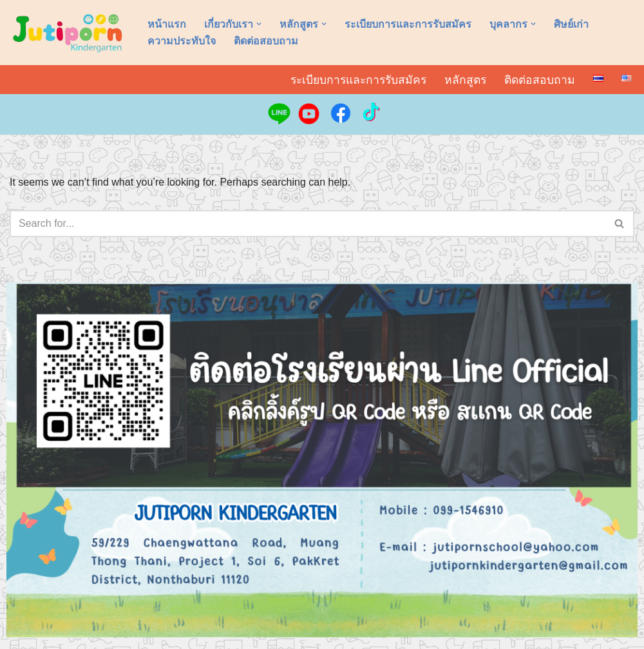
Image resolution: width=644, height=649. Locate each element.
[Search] (308, 224)
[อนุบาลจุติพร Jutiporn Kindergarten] (68, 33)
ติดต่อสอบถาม (266, 41)
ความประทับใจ (182, 41)
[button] (259, 24)
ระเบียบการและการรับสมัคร (408, 24)
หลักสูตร (465, 80)
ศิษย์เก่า (571, 24)
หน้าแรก (167, 24)
